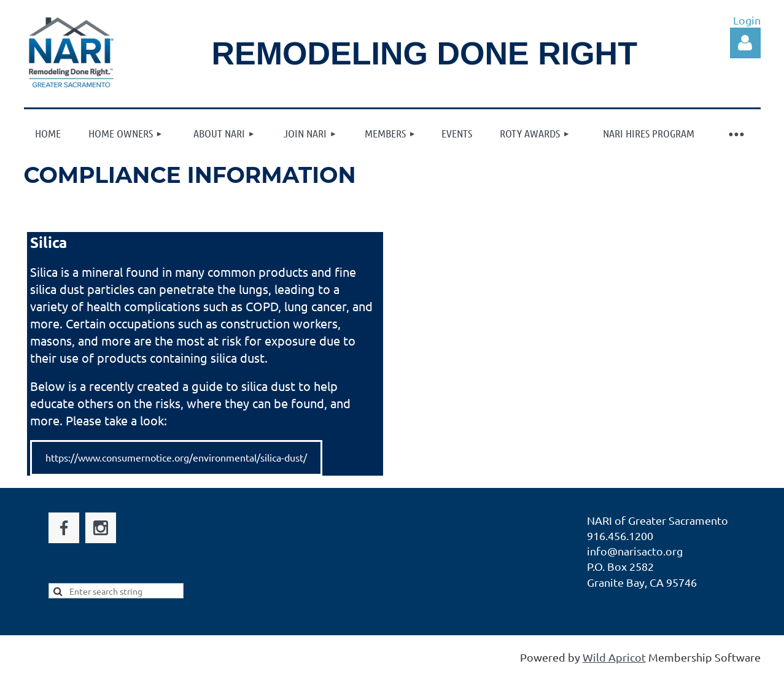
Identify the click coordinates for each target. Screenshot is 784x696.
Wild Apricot (614, 657)
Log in (745, 43)
